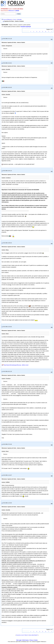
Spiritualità (19, 20)
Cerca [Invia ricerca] (19, 14)
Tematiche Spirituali (26, 27)
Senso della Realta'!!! (33, 635)
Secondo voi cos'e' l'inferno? (22, 635)
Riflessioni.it (12, 11)
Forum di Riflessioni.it (8, 20)
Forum (15, 20)
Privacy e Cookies (34, 640)
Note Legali (19, 640)
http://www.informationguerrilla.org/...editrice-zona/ (16, 365)
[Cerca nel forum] (8, 14)
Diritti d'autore (26, 640)
